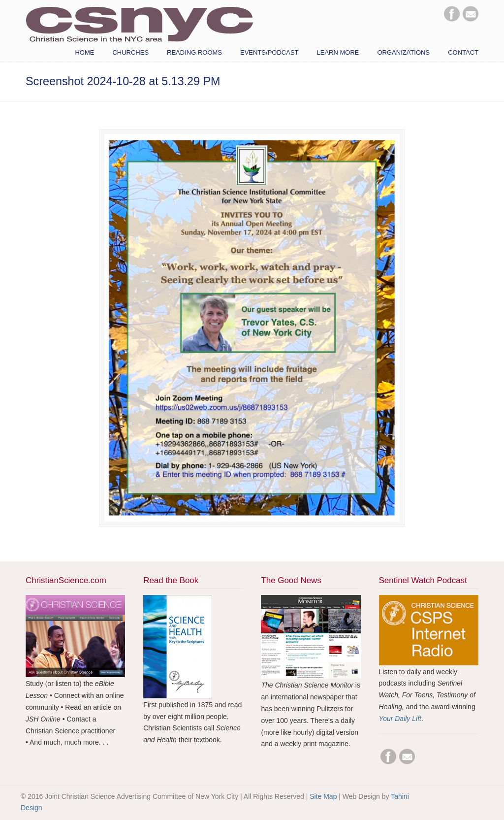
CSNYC (139, 23)
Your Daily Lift (400, 719)
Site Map (323, 796)
